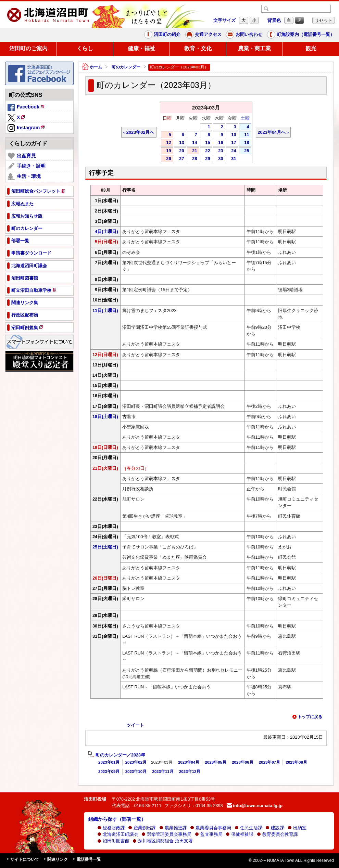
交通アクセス (203, 35)
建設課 (275, 828)
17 (231, 143)
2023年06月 (242, 762)
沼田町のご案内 (28, 48)
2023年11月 (163, 772)
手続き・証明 (27, 166)
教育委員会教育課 (277, 834)
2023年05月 (216, 762)
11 (244, 135)
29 (205, 159)
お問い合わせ (244, 35)
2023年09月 (109, 772)
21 (192, 151)
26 (166, 159)
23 (218, 151)
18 (244, 143)
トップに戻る (307, 717)
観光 (311, 48)
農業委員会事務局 (211, 828)
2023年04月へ (272, 132)
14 (192, 143)
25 (244, 151)
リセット (324, 20)
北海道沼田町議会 (118, 834)
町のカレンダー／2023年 (116, 755)
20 (179, 151)
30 (218, 159)
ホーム (92, 67)
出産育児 (22, 156)
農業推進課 (173, 828)
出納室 (297, 828)
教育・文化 (198, 48)
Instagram (27, 128)
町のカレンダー (126, 67)
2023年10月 (136, 772)
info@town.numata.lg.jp (255, 806)
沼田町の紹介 (162, 35)
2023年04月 (189, 762)
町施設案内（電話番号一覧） (301, 35)
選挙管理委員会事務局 (166, 834)
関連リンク (55, 860)
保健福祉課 (240, 834)
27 (179, 159)
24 (231, 151)
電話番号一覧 (87, 860)
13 (179, 143)
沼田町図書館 (113, 841)
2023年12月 (190, 772)
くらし (85, 48)
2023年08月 (296, 762)
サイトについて (23, 860)
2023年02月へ (140, 132)
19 (166, 151)
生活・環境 (24, 177)
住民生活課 (248, 828)
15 (205, 143)
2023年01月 (109, 762)
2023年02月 (136, 762)
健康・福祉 (141, 48)
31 (231, 159)
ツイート (135, 725)
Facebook (26, 108)
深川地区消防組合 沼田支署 (163, 841)
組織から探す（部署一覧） (117, 819)
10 (231, 135)
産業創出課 (142, 828)
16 (218, 143)
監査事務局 (209, 834)
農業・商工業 (254, 48)
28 (192, 159)
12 (166, 143)
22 (205, 151)
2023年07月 (269, 762)
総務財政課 (111, 828)
